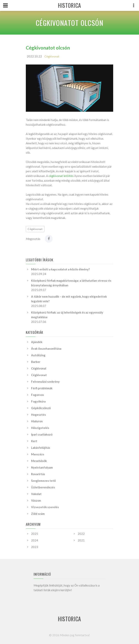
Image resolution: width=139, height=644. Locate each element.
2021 (81, 540)
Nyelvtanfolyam (42, 467)
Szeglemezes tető (43, 481)
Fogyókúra (38, 401)
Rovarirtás (38, 474)
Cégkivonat (52, 56)
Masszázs (38, 454)
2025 (35, 534)
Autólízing (38, 355)
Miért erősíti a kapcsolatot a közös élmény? (60, 269)
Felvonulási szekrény (45, 382)
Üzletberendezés (43, 487)
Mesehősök (39, 461)
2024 (35, 540)
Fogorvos (37, 395)
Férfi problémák (42, 388)
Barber (36, 362)
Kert (34, 441)
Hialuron (37, 421)
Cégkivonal (39, 368)
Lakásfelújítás (41, 448)
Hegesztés (38, 415)
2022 (81, 534)
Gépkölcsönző (41, 408)
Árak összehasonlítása (46, 349)
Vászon (36, 500)
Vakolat (36, 494)
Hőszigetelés (40, 428)
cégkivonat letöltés (61, 176)
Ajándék (37, 342)
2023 (35, 547)
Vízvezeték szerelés (45, 507)
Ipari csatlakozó (42, 434)
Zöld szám (38, 514)
